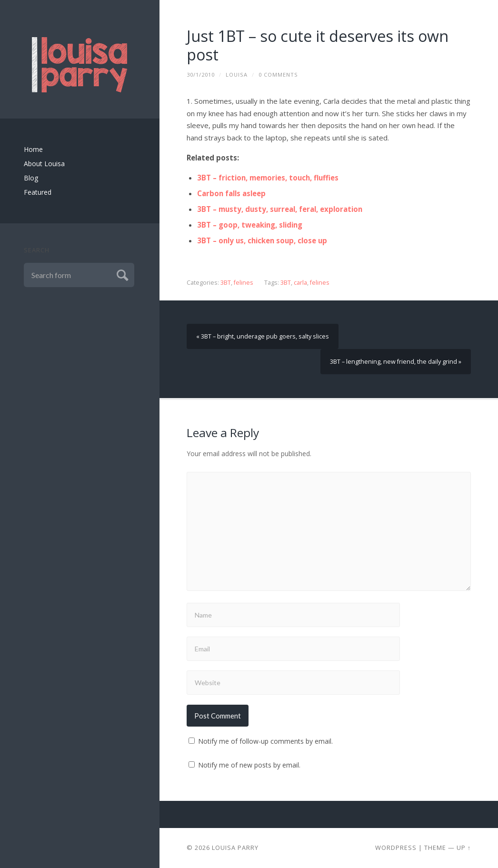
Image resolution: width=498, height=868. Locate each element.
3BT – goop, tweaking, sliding (250, 225)
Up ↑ (464, 848)
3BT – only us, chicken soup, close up (262, 240)
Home (33, 149)
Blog (31, 178)
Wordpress (396, 848)
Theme (435, 848)
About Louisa (44, 164)
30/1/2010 (201, 75)
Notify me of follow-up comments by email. (265, 741)
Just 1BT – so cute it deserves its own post (318, 45)
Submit (121, 274)
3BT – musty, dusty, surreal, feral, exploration (280, 209)
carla (300, 283)
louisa (237, 75)
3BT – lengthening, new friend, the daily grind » (396, 362)
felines (244, 283)
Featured (38, 192)
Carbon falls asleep (231, 193)
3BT (226, 283)
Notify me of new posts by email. (249, 765)
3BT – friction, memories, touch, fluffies (268, 178)
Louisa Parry (235, 848)
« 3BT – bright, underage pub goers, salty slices (263, 336)
